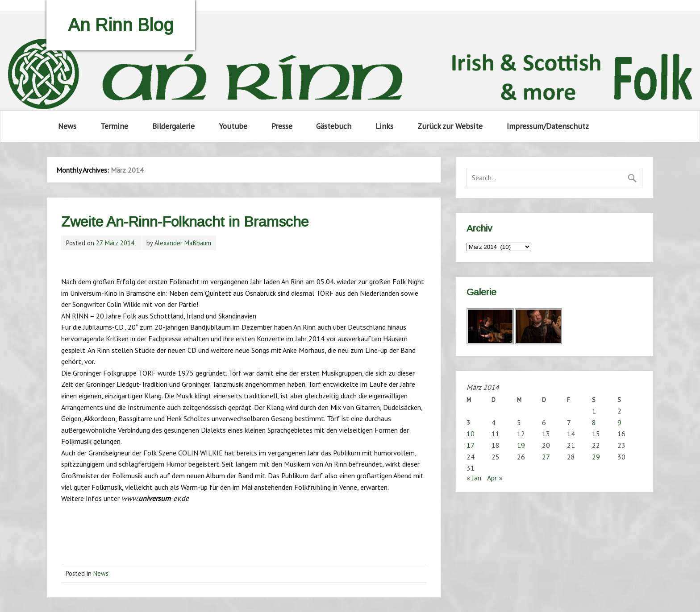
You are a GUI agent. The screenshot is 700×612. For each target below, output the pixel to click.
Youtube (233, 126)
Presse (282, 126)
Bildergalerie (173, 126)
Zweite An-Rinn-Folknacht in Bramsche (185, 222)
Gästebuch (334, 126)
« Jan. (474, 478)
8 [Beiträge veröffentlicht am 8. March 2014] (594, 422)
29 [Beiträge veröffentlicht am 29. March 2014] (596, 457)
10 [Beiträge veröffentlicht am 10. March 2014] (471, 434)
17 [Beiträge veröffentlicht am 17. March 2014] (471, 445)
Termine (114, 126)
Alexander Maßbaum (183, 243)
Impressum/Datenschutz (548, 126)
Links (384, 126)
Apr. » (495, 478)
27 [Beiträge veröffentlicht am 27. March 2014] (546, 457)
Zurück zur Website (450, 126)
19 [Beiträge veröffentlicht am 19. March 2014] (521, 445)
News (67, 126)
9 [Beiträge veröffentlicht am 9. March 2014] (619, 422)
